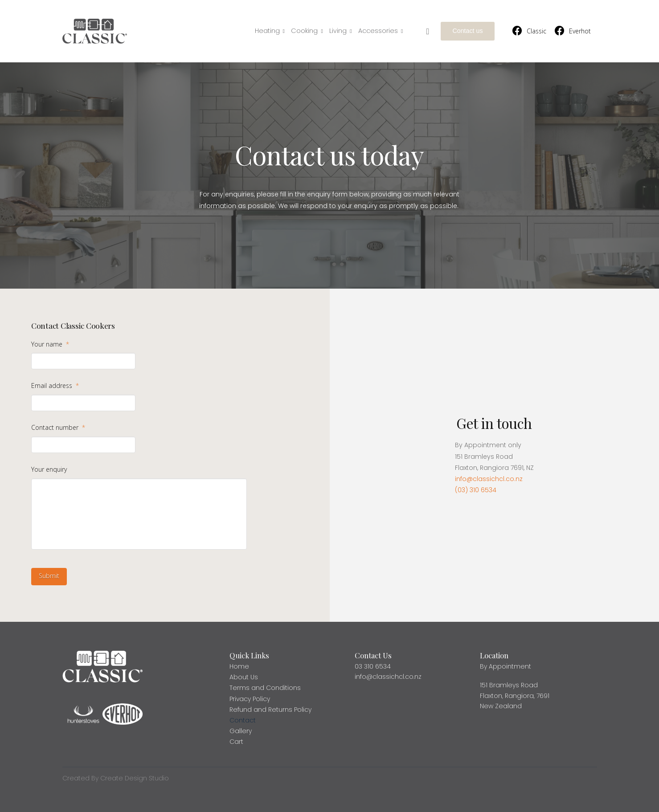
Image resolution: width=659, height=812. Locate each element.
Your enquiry (49, 469)
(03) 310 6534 (476, 490)
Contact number (58, 428)
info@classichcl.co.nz (489, 479)
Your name (50, 344)
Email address (55, 386)
